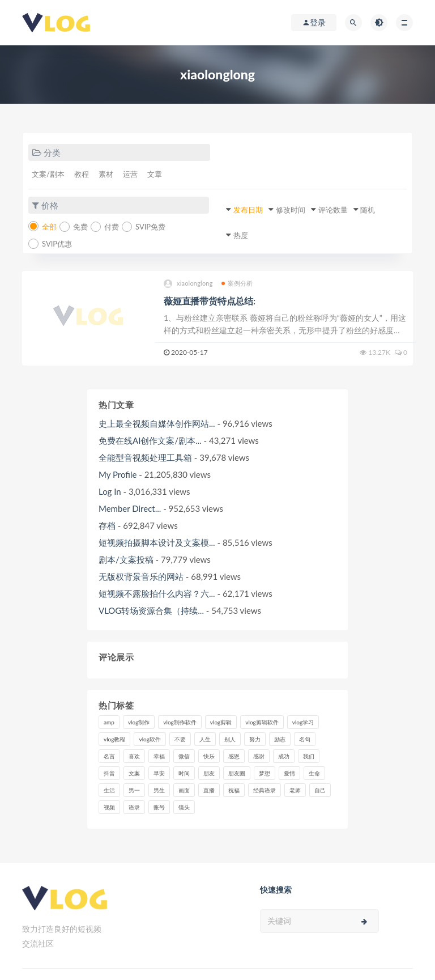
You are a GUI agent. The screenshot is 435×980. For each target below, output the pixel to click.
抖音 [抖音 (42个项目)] (109, 773)
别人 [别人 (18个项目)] (230, 739)
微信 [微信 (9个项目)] (184, 756)
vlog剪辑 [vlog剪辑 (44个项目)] (221, 722)
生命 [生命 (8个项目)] (314, 773)
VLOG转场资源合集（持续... (151, 610)
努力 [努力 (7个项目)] (255, 739)
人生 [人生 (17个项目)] (205, 739)
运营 (130, 174)
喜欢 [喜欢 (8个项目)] (134, 756)
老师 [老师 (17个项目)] (295, 790)
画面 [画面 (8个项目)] (184, 790)
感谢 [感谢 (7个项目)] (259, 756)
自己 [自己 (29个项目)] (320, 790)
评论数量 (333, 210)
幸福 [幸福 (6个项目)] (159, 756)
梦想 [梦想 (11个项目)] (265, 773)
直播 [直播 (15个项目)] (209, 790)
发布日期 (248, 210)
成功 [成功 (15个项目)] (284, 756)
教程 (82, 174)
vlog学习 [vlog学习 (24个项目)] (303, 722)
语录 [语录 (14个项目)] (134, 807)
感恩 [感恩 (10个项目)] (234, 756)
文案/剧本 (48, 174)
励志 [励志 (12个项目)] (280, 739)
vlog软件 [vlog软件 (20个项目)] (150, 739)
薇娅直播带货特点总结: (210, 301)
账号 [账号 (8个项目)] (159, 807)
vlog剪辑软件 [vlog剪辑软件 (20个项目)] (262, 722)
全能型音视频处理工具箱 (145, 457)
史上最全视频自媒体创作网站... (157, 423)
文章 (155, 174)
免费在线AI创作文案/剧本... (150, 440)
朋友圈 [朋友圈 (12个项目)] (237, 773)
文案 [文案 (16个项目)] (134, 773)
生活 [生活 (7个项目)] (109, 790)
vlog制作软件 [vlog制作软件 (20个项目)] (180, 722)
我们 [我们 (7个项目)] (309, 756)
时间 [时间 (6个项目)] (184, 773)
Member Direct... (130, 508)
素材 (106, 174)
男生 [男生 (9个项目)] (159, 790)
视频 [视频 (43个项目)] (109, 807)
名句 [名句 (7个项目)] (305, 739)
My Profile (118, 474)
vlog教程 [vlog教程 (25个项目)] (114, 739)
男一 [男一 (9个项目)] (134, 790)
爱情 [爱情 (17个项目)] (289, 773)
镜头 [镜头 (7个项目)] (184, 807)
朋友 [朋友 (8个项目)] (209, 773)
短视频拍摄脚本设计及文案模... (157, 542)
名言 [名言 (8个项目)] (109, 756)
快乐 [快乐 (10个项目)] (209, 756)
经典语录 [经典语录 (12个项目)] (265, 790)
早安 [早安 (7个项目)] (159, 773)
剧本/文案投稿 (126, 559)
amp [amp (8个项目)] (109, 722)
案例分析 (237, 283)
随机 (368, 210)
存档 (107, 525)
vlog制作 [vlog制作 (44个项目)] (139, 722)
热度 (241, 235)
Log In (110, 491)
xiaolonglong (188, 284)
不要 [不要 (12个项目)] (180, 739)
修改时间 (291, 210)
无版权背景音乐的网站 (141, 576)
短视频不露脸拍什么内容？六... (157, 593)
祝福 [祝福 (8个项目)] (234, 790)
